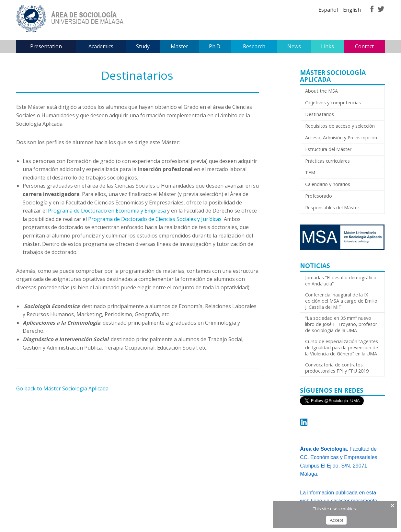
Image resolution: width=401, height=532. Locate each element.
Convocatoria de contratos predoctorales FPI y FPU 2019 (337, 368)
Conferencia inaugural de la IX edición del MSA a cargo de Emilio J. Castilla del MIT (341, 301)
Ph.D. (215, 46)
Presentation (46, 46)
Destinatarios (320, 114)
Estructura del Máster (328, 149)
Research (254, 46)
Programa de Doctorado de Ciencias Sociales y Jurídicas (155, 219)
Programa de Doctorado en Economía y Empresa (107, 211)
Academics (101, 46)
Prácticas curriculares (327, 161)
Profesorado (319, 196)
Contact (364, 46)
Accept (336, 520)
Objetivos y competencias (333, 103)
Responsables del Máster (332, 208)
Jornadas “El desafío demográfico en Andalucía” (341, 281)
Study (143, 46)
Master (179, 46)
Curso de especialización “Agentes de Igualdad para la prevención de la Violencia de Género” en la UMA (342, 347)
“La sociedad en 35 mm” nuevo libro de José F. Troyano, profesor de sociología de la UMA (341, 324)
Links (327, 46)
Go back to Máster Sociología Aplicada (62, 388)
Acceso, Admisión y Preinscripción (341, 138)
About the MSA (321, 91)
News (294, 46)
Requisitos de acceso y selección (340, 126)
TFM (310, 173)
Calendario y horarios (328, 184)
